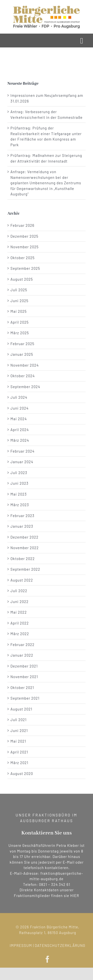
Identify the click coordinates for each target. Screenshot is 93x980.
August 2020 (22, 773)
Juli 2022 (19, 591)
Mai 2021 (18, 741)
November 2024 (25, 365)
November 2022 (25, 548)
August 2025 (22, 279)
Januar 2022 (22, 655)
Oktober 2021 (22, 688)
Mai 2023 (19, 494)
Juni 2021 (19, 730)
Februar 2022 (22, 645)
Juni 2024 (19, 408)
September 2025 (25, 268)
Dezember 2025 (24, 236)
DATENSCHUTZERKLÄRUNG (62, 945)
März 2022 (20, 634)
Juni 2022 (19, 602)
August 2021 (21, 709)
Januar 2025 (22, 354)
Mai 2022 (19, 612)
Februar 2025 (22, 344)
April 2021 (19, 752)
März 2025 (20, 333)
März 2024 (20, 440)
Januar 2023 (22, 526)
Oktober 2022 (23, 559)
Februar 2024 (22, 451)
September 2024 (25, 387)
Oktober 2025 (23, 258)
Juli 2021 (18, 720)
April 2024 (20, 430)
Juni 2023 (19, 483)
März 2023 (20, 505)
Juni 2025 (19, 301)
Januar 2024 (22, 462)
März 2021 (19, 763)
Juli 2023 (19, 473)
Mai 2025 (19, 311)
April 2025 (20, 322)
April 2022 (20, 623)
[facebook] (49, 959)
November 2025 (25, 247)
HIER (75, 896)
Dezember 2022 (24, 537)
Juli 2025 (19, 290)
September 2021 (25, 698)
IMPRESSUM (23, 945)
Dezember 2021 (24, 666)
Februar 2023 (22, 516)
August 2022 (22, 580)
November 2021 (24, 677)
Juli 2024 (19, 397)
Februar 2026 (22, 225)
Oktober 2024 (23, 376)
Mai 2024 (19, 419)
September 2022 (25, 569)
